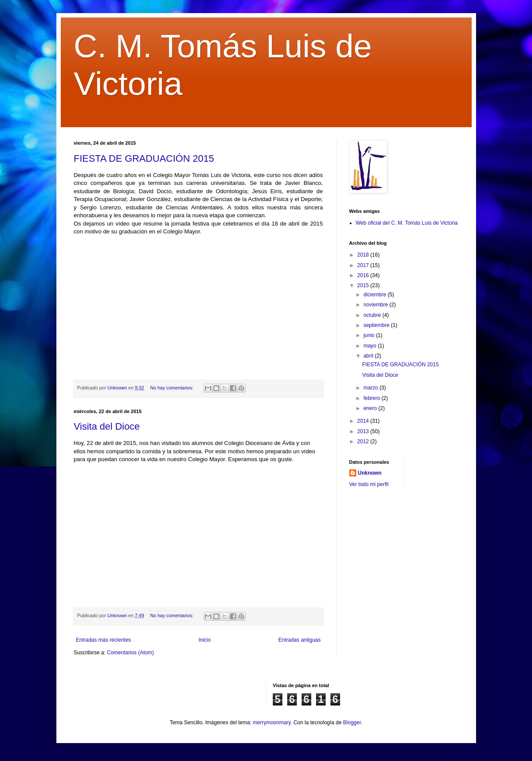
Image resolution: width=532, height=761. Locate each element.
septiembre (377, 325)
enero (371, 408)
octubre (373, 315)
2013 (364, 431)
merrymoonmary (271, 723)
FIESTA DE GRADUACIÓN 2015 (144, 158)
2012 (364, 441)
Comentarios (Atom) (130, 653)
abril (369, 356)
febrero (372, 398)
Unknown (370, 473)
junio (370, 335)
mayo (370, 346)
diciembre (375, 295)
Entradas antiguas (300, 640)
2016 (364, 275)
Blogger (352, 723)
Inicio (205, 640)
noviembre (376, 305)
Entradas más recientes (104, 640)
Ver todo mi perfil (369, 484)
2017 (364, 265)
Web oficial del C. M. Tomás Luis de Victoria (407, 223)
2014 (364, 421)
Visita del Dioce (107, 426)
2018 (364, 255)
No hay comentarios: (172, 388)
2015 (364, 285)
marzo (371, 388)
